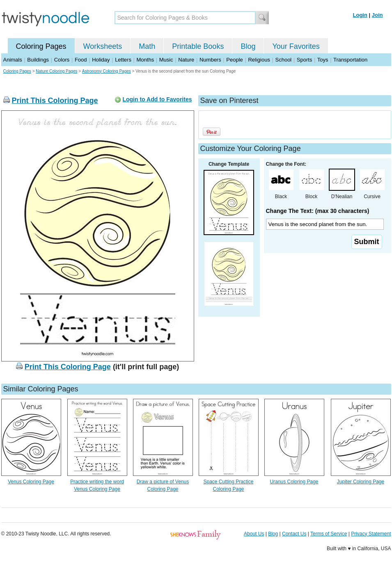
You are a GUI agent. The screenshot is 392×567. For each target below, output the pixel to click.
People (234, 60)
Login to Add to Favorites (157, 99)
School (284, 60)
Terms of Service (329, 534)
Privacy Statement (371, 534)
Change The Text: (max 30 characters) (318, 211)
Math (147, 46)
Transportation (350, 60)
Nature (186, 60)
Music (166, 60)
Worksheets (103, 46)
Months (146, 60)
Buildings (38, 60)
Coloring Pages (41, 46)
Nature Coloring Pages (56, 71)
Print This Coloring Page (55, 101)
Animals (13, 60)
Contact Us (294, 534)
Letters (123, 60)
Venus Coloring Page (31, 482)
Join (377, 15)
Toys (323, 60)
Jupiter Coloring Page (361, 482)
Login (360, 15)
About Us (254, 534)
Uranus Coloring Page (294, 482)
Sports (305, 60)
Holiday (101, 60)
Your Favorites (296, 46)
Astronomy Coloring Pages (107, 71)
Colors (62, 60)
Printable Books (198, 46)
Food (81, 60)
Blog (248, 46)
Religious (259, 60)
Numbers (210, 60)
